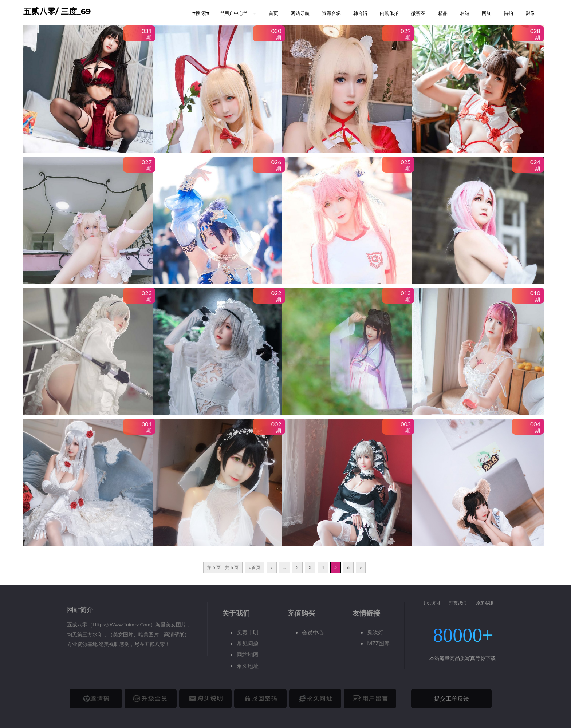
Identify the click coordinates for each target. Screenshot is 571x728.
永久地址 (248, 666)
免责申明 (248, 632)
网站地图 (248, 654)
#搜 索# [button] (201, 13)
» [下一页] (361, 567)
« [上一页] (271, 567)
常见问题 (248, 643)
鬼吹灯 (375, 632)
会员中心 (313, 632)
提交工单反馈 (452, 698)
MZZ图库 (378, 643)
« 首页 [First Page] (255, 567)
